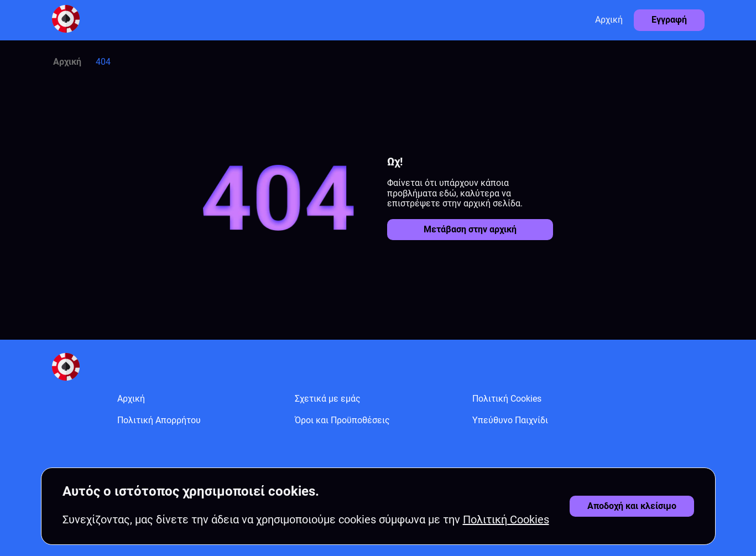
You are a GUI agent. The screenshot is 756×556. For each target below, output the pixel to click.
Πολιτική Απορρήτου (159, 420)
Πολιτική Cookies (507, 399)
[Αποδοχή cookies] (632, 506)
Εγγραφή (669, 20)
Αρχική (609, 20)
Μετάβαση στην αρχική (470, 229)
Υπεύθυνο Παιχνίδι (510, 420)
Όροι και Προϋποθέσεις (342, 420)
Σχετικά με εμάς (328, 399)
